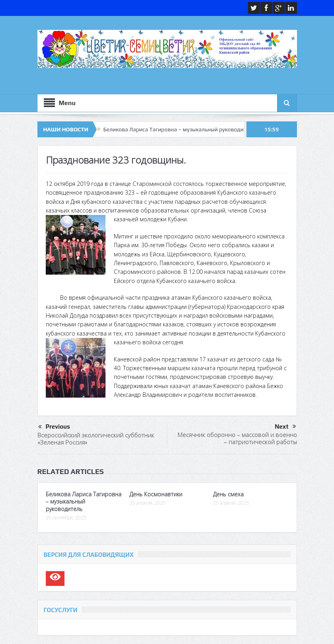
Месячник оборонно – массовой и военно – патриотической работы (237, 438)
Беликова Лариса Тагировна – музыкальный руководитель (179, 129)
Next (285, 427)
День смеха (228, 494)
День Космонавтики (156, 494)
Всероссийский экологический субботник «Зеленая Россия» (96, 439)
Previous (54, 427)
